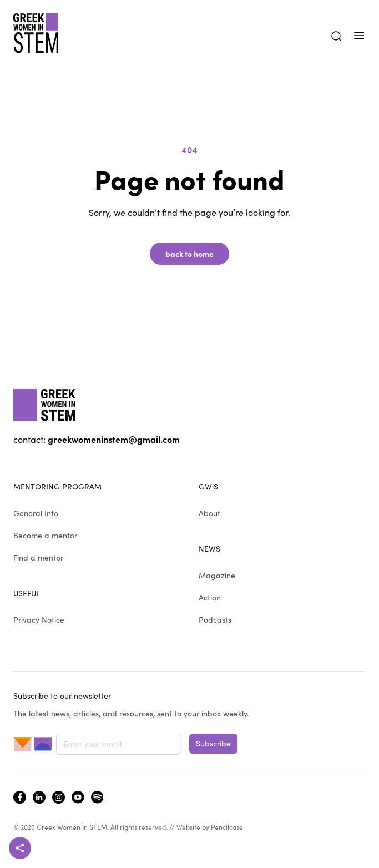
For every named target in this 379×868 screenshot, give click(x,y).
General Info (36, 513)
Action (210, 597)
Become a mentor (45, 535)
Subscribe (213, 743)
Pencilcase (227, 827)
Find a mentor (38, 557)
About (209, 513)
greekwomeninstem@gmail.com (114, 439)
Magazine (217, 575)
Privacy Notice (39, 620)
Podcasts (215, 620)
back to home (189, 254)
